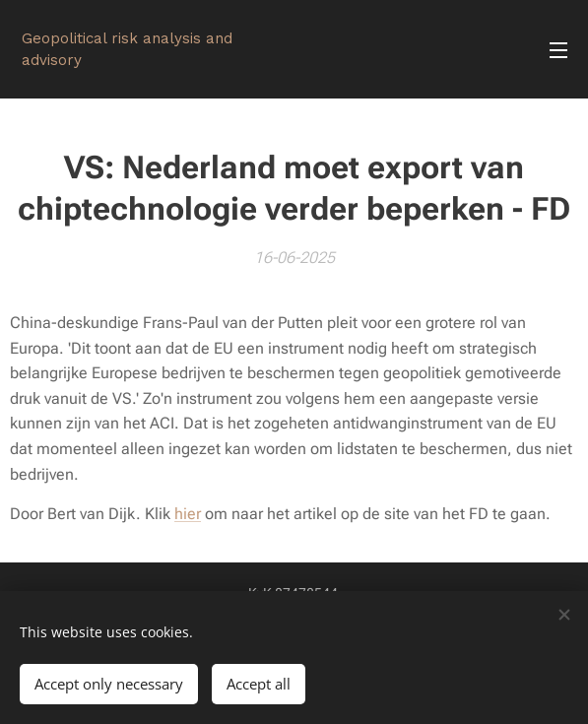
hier (188, 514)
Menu (558, 50)
